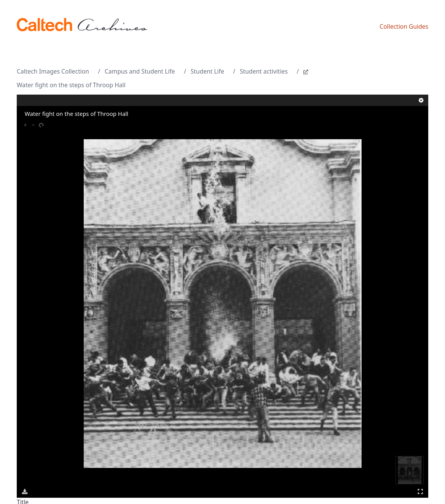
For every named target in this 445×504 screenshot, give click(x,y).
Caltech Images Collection (53, 71)
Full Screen (420, 491)
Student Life (207, 71)
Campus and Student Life (140, 71)
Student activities (264, 71)
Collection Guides (404, 26)
